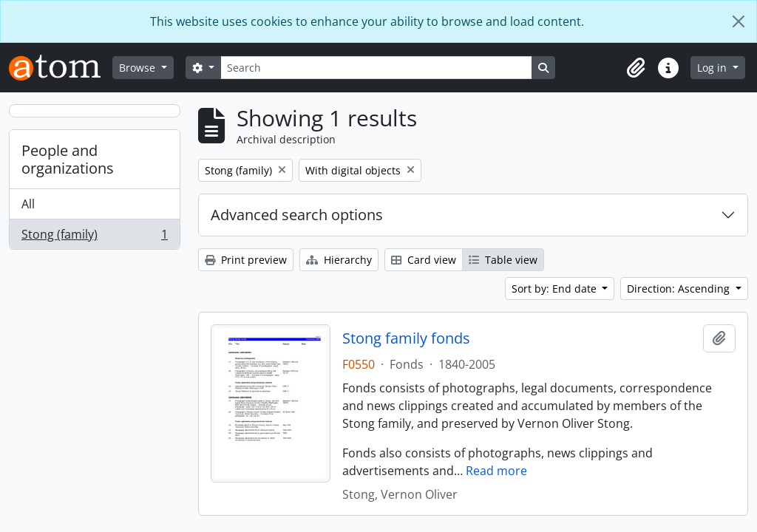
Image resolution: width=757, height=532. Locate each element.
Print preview (246, 260)
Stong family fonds (406, 338)
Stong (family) (94, 237)
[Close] (739, 21)
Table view (503, 260)
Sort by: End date (556, 289)
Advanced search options (297, 215)
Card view (424, 260)
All (28, 204)
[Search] (376, 68)
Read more (496, 471)
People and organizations (68, 159)
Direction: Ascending (680, 289)
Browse (139, 68)
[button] (636, 68)
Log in (713, 68)
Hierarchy (339, 260)
